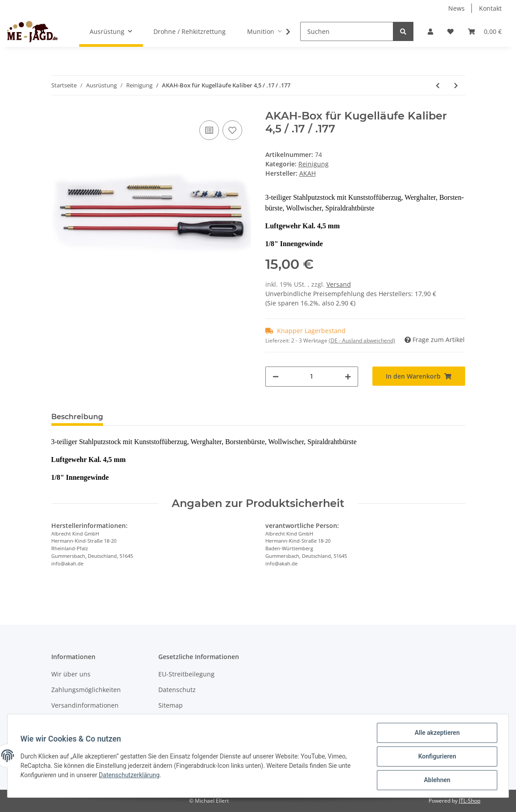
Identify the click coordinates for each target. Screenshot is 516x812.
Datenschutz (177, 690)
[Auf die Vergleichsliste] (209, 130)
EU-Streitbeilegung (186, 674)
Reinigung (314, 164)
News (456, 8)
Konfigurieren (436, 757)
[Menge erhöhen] (348, 377)
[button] (430, 31)
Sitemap (171, 705)
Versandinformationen (85, 705)
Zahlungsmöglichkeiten (86, 690)
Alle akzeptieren (436, 734)
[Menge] (312, 377)
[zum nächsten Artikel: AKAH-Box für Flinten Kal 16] (456, 85)
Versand (339, 284)
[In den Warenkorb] (419, 376)
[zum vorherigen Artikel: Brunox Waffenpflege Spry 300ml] (438, 85)
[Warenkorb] (485, 31)
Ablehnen (436, 780)
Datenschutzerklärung (131, 776)
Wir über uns (71, 674)
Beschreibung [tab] (77, 417)
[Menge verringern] (276, 377)
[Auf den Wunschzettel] (232, 130)
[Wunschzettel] (450, 31)
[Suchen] (347, 31)
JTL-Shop (470, 801)
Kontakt (490, 8)
